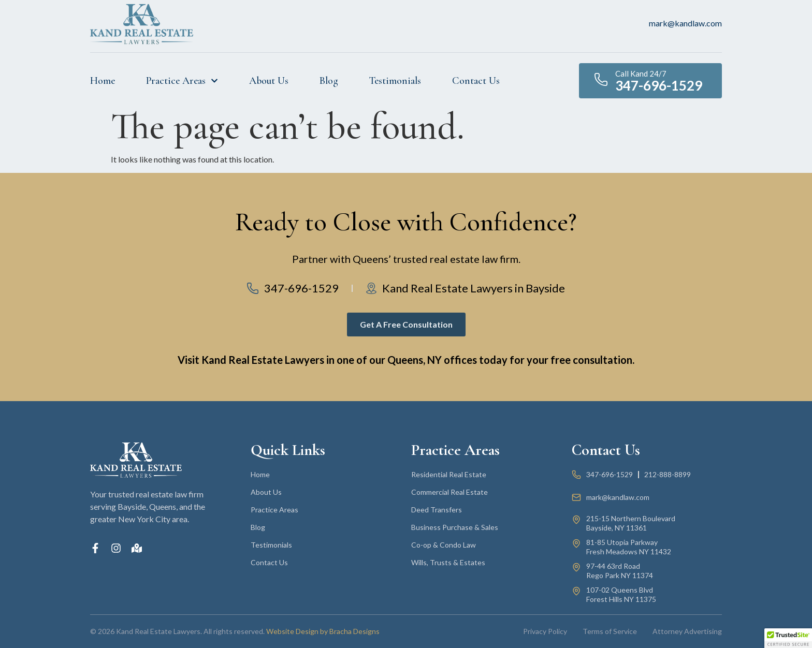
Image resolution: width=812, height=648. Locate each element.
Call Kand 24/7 (641, 73)
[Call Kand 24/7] (601, 79)
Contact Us (476, 81)
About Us (269, 81)
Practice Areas (182, 81)
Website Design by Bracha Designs (323, 631)
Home (103, 81)
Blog (329, 81)
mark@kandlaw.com (685, 23)
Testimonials (395, 81)
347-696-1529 (659, 85)
